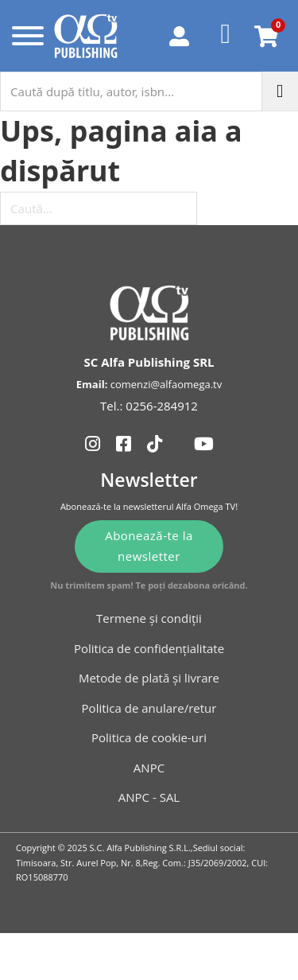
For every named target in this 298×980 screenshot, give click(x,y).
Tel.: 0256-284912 (149, 406)
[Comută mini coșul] (266, 36)
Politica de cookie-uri (149, 737)
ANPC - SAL (149, 797)
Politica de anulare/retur (149, 708)
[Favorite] (226, 36)
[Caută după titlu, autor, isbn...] (131, 91)
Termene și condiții (149, 618)
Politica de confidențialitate (149, 648)
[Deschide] (24, 36)
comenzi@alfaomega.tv (166, 384)
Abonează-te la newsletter (149, 546)
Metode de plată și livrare (149, 678)
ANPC (149, 768)
